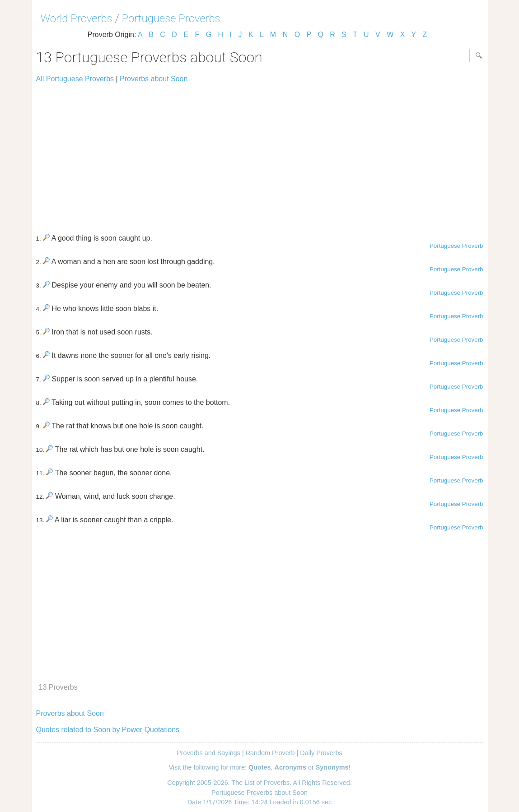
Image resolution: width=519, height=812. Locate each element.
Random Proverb (270, 753)
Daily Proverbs (321, 753)
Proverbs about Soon (154, 79)
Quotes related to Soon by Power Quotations (108, 730)
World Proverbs (77, 19)
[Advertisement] (260, 154)
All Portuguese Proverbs (75, 79)
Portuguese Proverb (456, 246)
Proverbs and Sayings (208, 753)
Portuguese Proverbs (171, 19)
